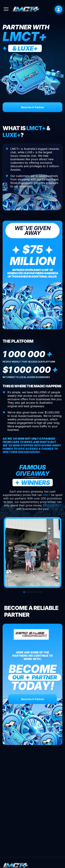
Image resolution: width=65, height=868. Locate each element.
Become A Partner (33, 107)
